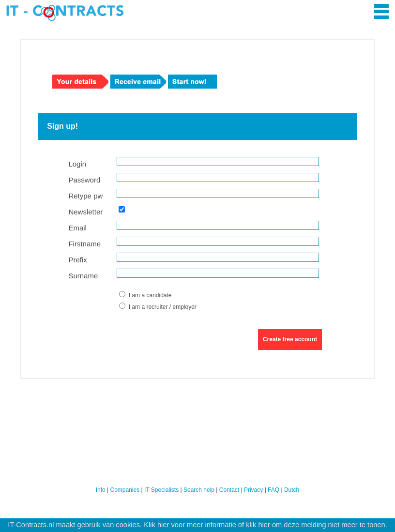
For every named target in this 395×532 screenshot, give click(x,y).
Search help (199, 490)
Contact (229, 490)
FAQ (273, 490)
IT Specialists (161, 490)
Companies (125, 490)
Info (101, 490)
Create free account (290, 339)
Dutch (292, 490)
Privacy (253, 490)
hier (163, 525)
